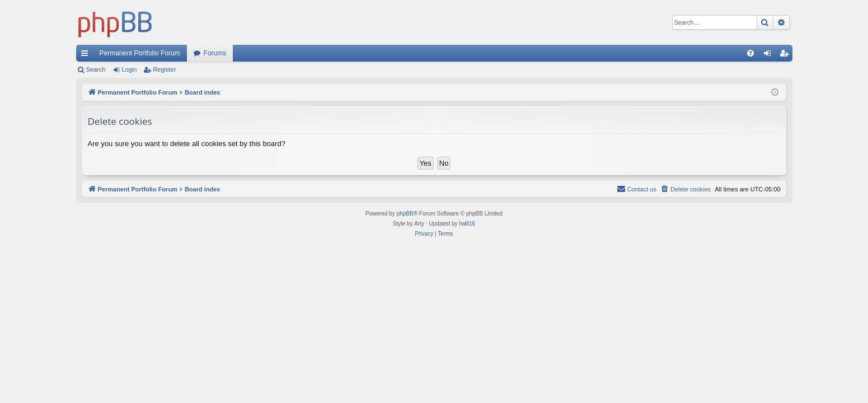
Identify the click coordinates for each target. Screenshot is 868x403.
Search (96, 69)
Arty (419, 224)
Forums (215, 53)
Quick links (87, 55)
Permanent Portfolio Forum (140, 53)
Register (164, 69)
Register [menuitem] (786, 55)
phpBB (405, 214)
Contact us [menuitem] (637, 189)
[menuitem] (750, 53)
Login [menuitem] (769, 55)
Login (129, 69)
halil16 (467, 224)
